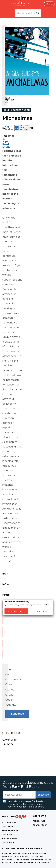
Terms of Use (39, 821)
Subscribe (49, 4)
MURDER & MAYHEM (10, 839)
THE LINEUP (7, 835)
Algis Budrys (9, 128)
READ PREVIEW (9, 100)
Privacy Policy (40, 825)
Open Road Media (6, 144)
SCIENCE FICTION (21, 110)
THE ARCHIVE (8, 827)
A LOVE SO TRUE (9, 823)
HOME (6, 110)
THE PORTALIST (9, 843)
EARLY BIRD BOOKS (10, 831)
